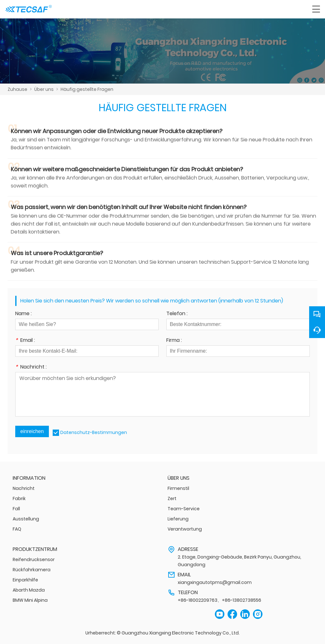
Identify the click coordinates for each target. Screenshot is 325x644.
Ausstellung (26, 519)
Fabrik (19, 498)
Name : (23, 314)
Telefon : (177, 314)
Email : (25, 341)
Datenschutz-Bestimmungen (94, 432)
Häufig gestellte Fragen (87, 89)
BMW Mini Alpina (30, 600)
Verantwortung (185, 529)
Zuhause (17, 89)
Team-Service (184, 509)
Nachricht (24, 488)
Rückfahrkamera (32, 570)
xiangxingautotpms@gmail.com (215, 582)
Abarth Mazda (29, 590)
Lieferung (178, 519)
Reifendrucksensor (34, 559)
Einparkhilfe (25, 580)
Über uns (44, 89)
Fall (16, 509)
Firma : (174, 341)
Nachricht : (31, 367)
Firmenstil (178, 488)
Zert (172, 498)
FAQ (17, 529)
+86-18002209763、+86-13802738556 (219, 600)
